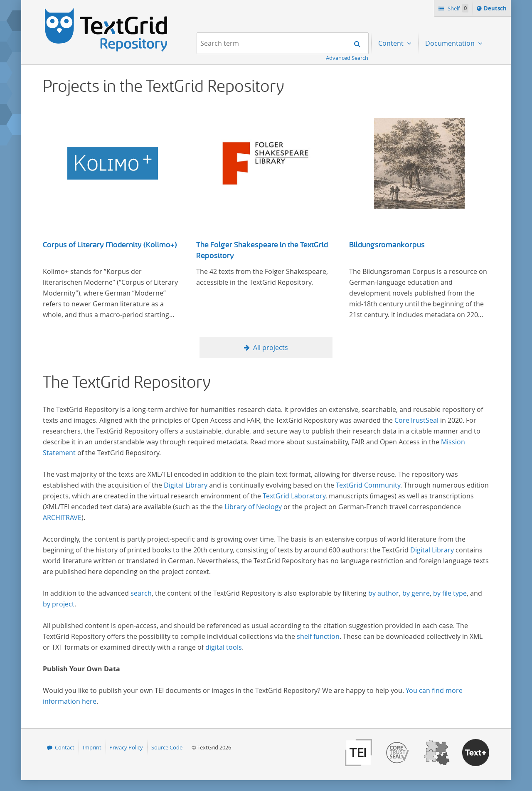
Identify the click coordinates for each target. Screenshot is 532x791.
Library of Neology (253, 507)
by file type (450, 593)
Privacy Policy (126, 747)
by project (59, 604)
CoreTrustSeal (416, 420)
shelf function (318, 636)
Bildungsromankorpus (387, 245)
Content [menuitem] (392, 43)
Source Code (167, 747)
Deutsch (496, 10)
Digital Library (186, 485)
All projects (271, 347)
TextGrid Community (368, 485)
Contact (65, 747)
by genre (416, 593)
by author (384, 593)
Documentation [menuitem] (451, 43)
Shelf (457, 8)
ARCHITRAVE (62, 517)
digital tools (224, 647)
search (141, 593)
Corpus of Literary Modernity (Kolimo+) (110, 245)
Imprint (92, 747)
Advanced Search (347, 58)
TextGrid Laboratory (294, 496)
